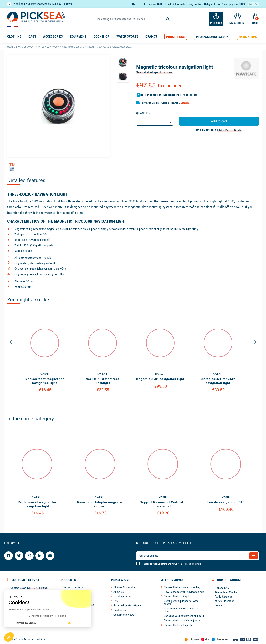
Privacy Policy (14, 639)
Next (255, 342)
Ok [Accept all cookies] (34, 623)
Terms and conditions (34, 639)
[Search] (133, 19)
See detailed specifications (154, 72)
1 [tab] (117, 396)
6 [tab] (149, 396)
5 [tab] (142, 396)
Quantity (143, 113)
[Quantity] (155, 121)
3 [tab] (130, 396)
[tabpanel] (102, 360)
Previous (11, 342)
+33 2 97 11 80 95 (62, 4)
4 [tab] (136, 396)
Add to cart (219, 121)
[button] (176, 37)
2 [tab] (124, 396)
